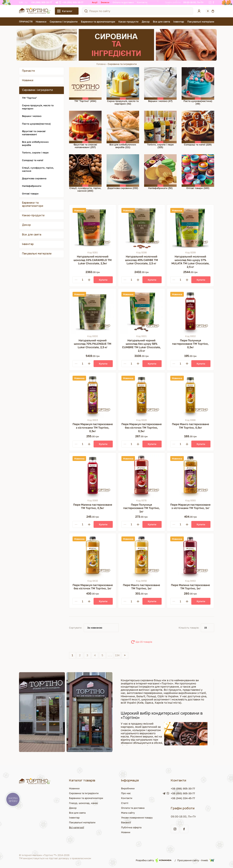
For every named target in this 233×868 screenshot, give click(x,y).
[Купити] (103, 280)
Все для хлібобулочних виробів (35, 143)
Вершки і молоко (32, 116)
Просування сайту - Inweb (196, 860)
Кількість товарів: (189, 628)
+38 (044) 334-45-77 (185, 798)
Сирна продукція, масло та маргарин (38, 107)
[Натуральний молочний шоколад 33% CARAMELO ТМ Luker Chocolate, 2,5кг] (93, 228)
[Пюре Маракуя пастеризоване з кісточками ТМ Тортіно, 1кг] (190, 476)
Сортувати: (76, 628)
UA (21, 2)
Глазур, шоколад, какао (83, 803)
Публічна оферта (132, 827)
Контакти (142, 2)
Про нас (126, 793)
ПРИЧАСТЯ (26, 22)
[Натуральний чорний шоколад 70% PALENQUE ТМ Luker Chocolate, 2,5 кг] (93, 312)
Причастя (28, 71)
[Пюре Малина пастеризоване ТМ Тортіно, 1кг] (190, 557)
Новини (126, 832)
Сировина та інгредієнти (83, 793)
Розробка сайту (154, 860)
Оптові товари (30, 194)
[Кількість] (83, 280)
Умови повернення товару (138, 817)
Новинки (41, 22)
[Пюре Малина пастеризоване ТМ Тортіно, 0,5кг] (93, 476)
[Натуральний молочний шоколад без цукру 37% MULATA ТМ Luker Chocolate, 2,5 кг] (190, 228)
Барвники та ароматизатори (98, 22)
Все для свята (161, 22)
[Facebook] (213, 3)
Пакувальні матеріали (201, 22)
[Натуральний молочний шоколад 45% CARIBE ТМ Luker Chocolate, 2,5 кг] (142, 228)
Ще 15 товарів (144, 642)
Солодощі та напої (33, 160)
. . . (110, 655)
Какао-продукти (128, 22)
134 (117, 655)
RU (26, 2)
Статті (125, 803)
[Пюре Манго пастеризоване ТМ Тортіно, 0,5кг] (190, 396)
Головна (101, 64)
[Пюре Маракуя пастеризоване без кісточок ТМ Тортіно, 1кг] (93, 557)
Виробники (128, 788)
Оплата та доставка (123, 2)
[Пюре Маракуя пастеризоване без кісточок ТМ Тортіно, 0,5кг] (142, 396)
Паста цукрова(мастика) (36, 124)
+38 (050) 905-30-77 (73, 2)
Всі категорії (75, 827)
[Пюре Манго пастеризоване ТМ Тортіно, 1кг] (142, 557)
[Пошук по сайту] (86, 11)
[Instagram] (210, 3)
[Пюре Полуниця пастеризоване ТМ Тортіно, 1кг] (142, 476)
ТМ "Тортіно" (30, 98)
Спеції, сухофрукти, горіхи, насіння (38, 169)
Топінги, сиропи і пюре (35, 153)
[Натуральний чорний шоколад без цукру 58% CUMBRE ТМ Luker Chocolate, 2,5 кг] (142, 312)
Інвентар (179, 22)
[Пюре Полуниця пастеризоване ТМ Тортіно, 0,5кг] (190, 312)
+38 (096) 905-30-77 (41, 2)
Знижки (105, 2)
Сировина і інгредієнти (64, 22)
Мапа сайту (128, 813)
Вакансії (126, 822)
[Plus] (89, 280)
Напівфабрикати (32, 186)
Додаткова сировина (34, 178)
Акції (95, 2)
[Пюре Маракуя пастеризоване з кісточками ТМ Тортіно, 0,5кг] (93, 396)
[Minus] (76, 280)
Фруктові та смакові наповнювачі (34, 133)
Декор (146, 22)
